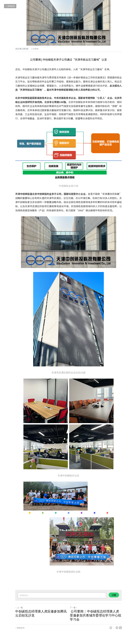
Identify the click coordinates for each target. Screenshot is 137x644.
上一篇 (19, 608)
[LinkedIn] (111, 628)
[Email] (117, 628)
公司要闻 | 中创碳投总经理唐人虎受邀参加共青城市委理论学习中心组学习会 (96, 615)
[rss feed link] (120, 628)
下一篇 (74, 608)
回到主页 (10, 6)
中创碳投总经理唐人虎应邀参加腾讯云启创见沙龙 (41, 613)
